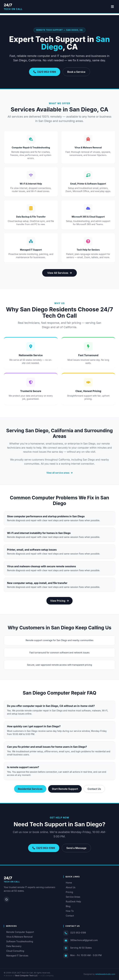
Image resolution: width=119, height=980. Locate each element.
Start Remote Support (65, 789)
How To (69, 911)
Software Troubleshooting (18, 941)
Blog (67, 906)
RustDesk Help (72, 901)
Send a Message (76, 848)
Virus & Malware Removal (18, 937)
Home (68, 883)
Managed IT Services (16, 956)
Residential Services (30, 789)
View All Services (59, 273)
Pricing (68, 892)
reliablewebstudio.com (105, 974)
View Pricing (59, 601)
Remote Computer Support (19, 932)
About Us (69, 887)
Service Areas (72, 897)
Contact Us (94, 789)
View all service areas (59, 473)
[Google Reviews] (7, 899)
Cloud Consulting (14, 951)
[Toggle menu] (112, 7)
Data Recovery (13, 946)
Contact (69, 916)
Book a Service (76, 72)
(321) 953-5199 (45, 72)
